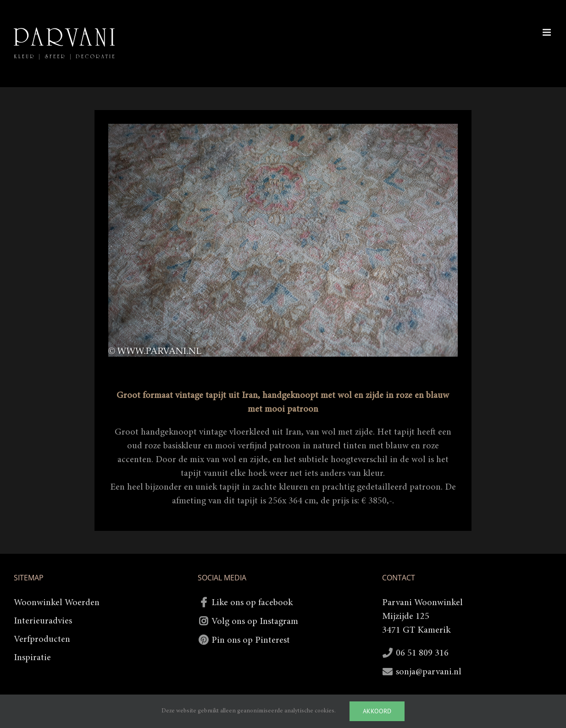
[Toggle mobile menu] (547, 32)
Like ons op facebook (252, 603)
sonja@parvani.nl (429, 672)
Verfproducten (42, 640)
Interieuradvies (43, 621)
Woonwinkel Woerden (57, 603)
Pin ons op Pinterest (251, 640)
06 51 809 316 (422, 653)
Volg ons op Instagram (255, 622)
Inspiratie (32, 658)
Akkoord (377, 711)
